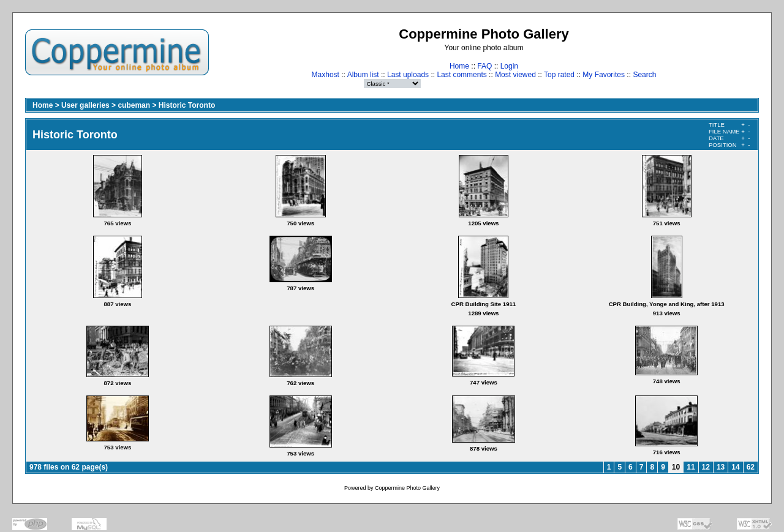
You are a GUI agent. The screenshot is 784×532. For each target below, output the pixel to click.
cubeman (134, 105)
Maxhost (326, 75)
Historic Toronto (187, 105)
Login (509, 66)
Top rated (559, 75)
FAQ (484, 66)
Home (459, 66)
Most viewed (515, 75)
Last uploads (408, 75)
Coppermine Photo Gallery (407, 488)
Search (644, 75)
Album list (363, 75)
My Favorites (604, 75)
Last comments (462, 75)
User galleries (85, 105)
